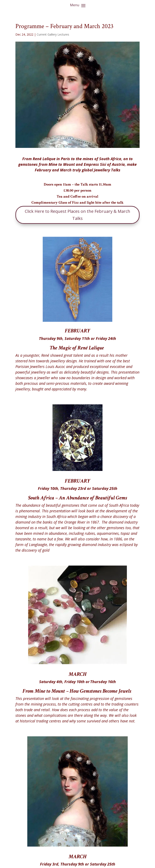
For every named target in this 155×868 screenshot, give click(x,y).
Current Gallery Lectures (53, 34)
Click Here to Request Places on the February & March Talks (77, 215)
